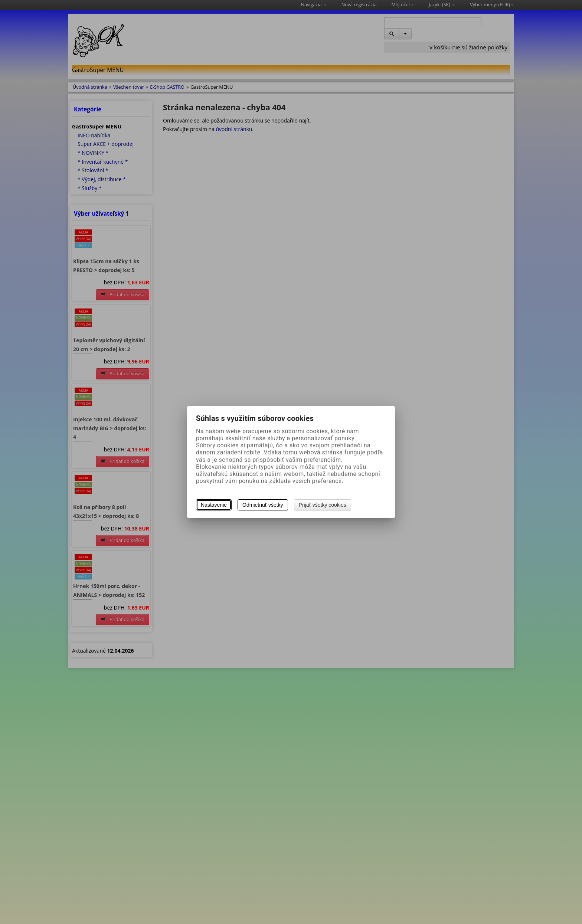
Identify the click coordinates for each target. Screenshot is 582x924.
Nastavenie (214, 505)
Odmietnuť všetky (263, 505)
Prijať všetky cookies (323, 505)
